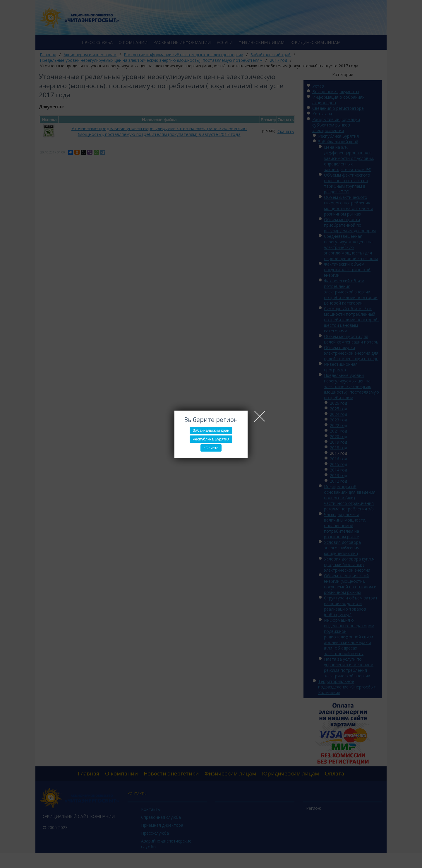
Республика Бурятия (211, 439)
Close (260, 416)
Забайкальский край (211, 430)
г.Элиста (211, 448)
